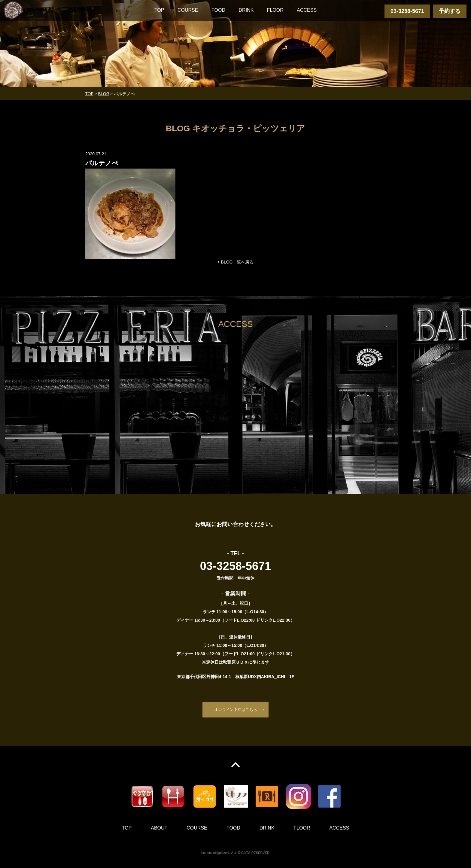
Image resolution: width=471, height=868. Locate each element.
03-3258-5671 (407, 11)
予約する (450, 11)
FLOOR (275, 10)
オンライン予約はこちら (235, 710)
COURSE (188, 10)
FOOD (218, 10)
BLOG (103, 94)
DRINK (246, 10)
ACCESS (307, 10)
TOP (159, 10)
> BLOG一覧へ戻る (236, 262)
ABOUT (159, 828)
